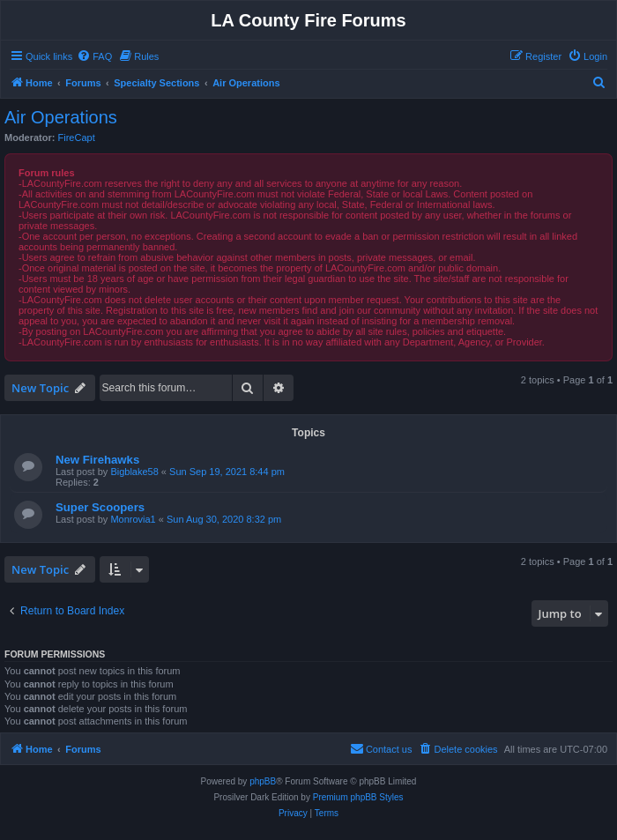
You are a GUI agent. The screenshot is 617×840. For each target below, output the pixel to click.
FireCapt (77, 138)
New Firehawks (97, 460)
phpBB (263, 781)
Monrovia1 (133, 519)
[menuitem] (94, 56)
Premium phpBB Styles (358, 797)
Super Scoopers (100, 507)
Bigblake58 (134, 472)
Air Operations (61, 117)
